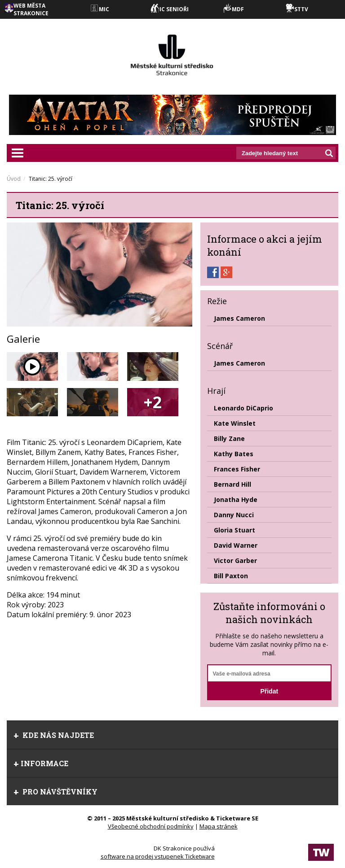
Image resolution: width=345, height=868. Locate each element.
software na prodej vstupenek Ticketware (158, 856)
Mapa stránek (219, 826)
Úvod (14, 179)
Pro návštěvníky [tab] (55, 792)
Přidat (269, 691)
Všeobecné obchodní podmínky (151, 826)
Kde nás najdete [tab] (54, 735)
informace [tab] (41, 763)
